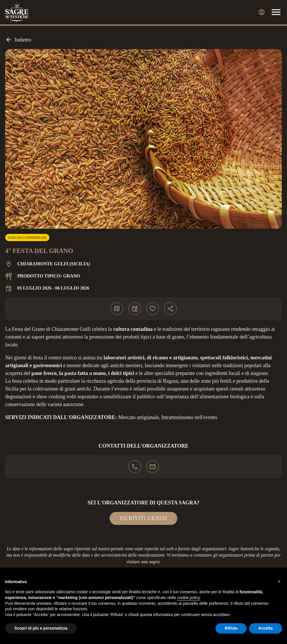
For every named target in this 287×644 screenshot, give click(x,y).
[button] (279, 581)
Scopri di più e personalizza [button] (41, 628)
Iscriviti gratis (144, 518)
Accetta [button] (266, 628)
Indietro (18, 40)
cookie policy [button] (188, 598)
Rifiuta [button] (231, 628)
